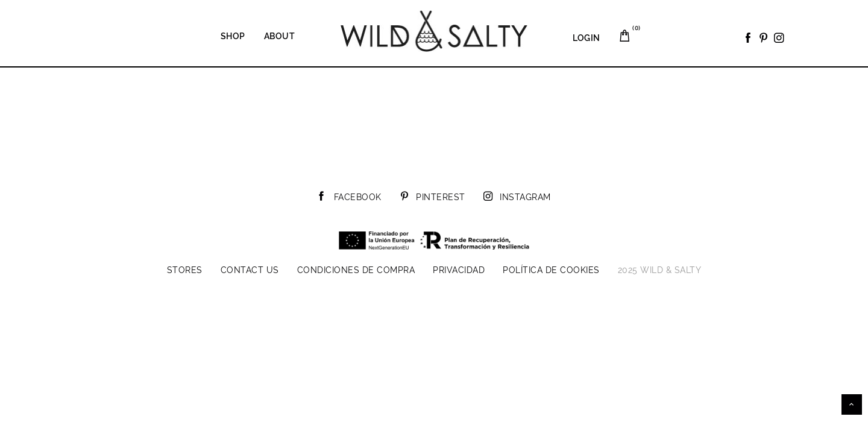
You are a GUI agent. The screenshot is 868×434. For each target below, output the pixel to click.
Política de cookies (551, 270)
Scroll (852, 404)
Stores (185, 270)
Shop (233, 36)
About (280, 36)
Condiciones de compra (356, 270)
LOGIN (587, 38)
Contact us (250, 270)
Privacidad (459, 270)
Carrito (632, 31)
